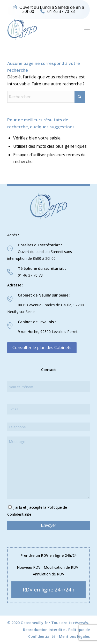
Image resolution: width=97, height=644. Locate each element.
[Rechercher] (46, 97)
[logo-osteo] (40, 29)
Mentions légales (74, 636)
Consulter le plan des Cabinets (42, 347)
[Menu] (87, 29)
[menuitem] (87, 29)
